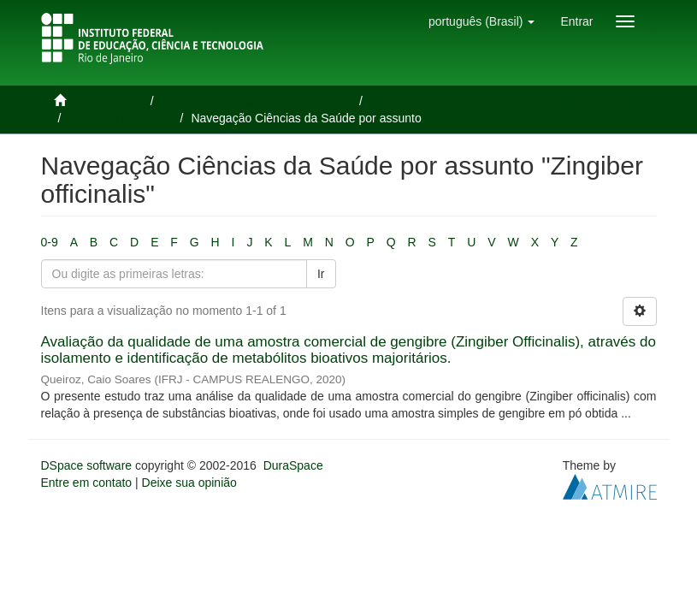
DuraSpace (293, 465)
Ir (321, 274)
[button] (481, 21)
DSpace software (87, 465)
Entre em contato (87, 483)
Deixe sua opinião (189, 483)
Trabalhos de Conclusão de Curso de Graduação (503, 101)
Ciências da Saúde (122, 118)
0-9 (50, 242)
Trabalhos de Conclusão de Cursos (258, 101)
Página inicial (107, 101)
